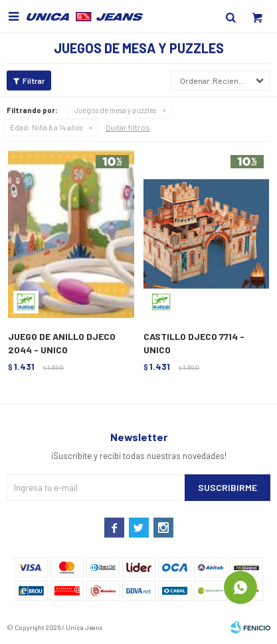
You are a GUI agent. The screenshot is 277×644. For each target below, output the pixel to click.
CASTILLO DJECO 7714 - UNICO (194, 343)
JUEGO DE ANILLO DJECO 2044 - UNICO (62, 343)
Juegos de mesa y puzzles (115, 110)
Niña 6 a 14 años (46, 127)
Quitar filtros (128, 127)
